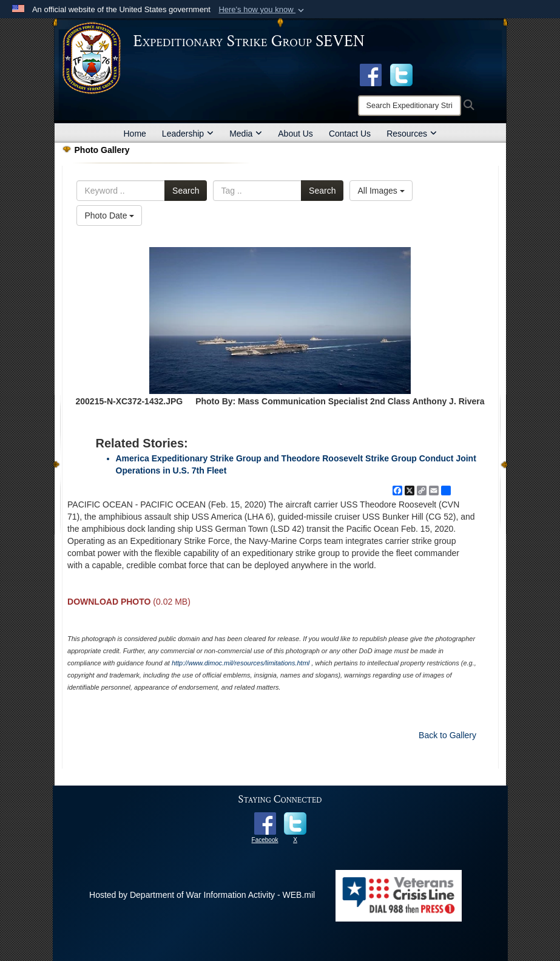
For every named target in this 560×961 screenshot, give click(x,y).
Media (246, 134)
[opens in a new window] (401, 74)
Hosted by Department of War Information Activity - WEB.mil (202, 895)
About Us (295, 134)
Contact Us (350, 134)
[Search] (410, 106)
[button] (262, 10)
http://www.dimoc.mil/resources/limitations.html (241, 663)
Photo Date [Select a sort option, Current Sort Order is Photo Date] (109, 216)
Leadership (188, 134)
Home (135, 134)
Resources (412, 134)
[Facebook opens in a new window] (371, 74)
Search (186, 191)
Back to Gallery (447, 735)
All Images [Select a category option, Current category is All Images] (381, 191)
